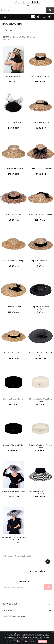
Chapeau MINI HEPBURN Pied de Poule (41, 491)
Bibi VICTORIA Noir (14, 122)
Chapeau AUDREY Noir (41, 76)
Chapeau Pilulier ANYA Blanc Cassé (41, 445)
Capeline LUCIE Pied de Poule (13, 491)
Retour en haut (40, 572)
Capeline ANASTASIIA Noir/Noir (41, 307)
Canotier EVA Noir (14, 215)
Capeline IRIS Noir (13, 307)
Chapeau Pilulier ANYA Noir (14, 445)
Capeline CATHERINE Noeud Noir (41, 353)
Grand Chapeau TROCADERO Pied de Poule (14, 537)
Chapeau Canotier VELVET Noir (41, 261)
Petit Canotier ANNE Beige (14, 261)
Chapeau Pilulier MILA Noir (13, 399)
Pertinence (27, 30)
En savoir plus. (31, 641)
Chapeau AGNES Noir (41, 122)
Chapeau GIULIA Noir (14, 76)
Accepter (42, 641)
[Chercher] (23, 10)
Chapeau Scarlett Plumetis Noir (41, 215)
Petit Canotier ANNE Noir (13, 353)
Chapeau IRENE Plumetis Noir (41, 168)
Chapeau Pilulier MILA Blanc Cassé (41, 399)
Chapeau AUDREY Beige (14, 168)
